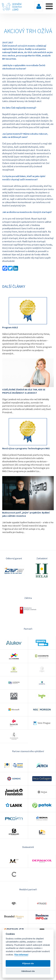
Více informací (21, 955)
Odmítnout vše (28, 971)
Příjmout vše (28, 963)
